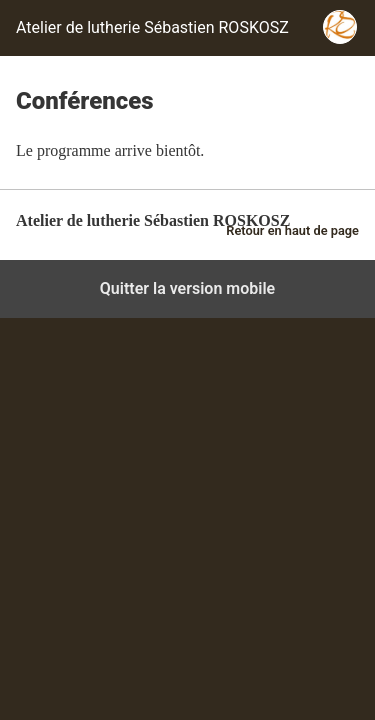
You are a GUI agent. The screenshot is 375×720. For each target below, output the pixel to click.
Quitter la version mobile (187, 288)
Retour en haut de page (292, 230)
